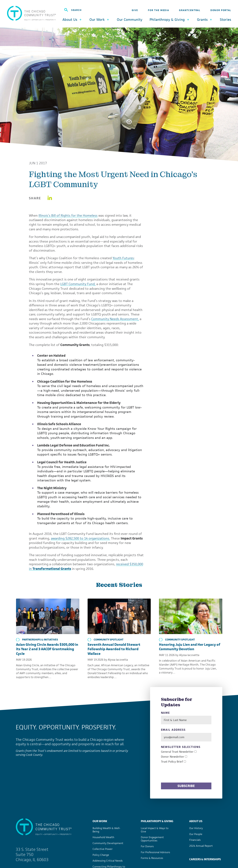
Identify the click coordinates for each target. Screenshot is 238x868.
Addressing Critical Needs (108, 861)
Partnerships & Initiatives (37, 640)
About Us (196, 821)
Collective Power (103, 849)
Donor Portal (221, 10)
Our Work (100, 821)
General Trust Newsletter (177, 752)
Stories (225, 20)
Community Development (108, 843)
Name (166, 713)
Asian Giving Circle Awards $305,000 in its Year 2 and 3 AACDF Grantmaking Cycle (47, 649)
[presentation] (186, 773)
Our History (196, 828)
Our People (196, 834)
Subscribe (186, 786)
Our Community (130, 20)
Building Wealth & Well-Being (106, 830)
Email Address (173, 730)
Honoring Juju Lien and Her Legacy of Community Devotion (190, 647)
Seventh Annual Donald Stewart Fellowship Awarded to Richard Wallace (114, 649)
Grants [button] (205, 20)
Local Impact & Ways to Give (155, 830)
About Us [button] (72, 20)
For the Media (158, 10)
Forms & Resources (152, 858)
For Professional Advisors (155, 852)
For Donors (147, 846)
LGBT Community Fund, (78, 284)
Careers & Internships (205, 859)
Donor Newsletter (173, 757)
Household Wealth (103, 837)
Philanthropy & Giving (157, 821)
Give (135, 10)
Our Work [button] (99, 20)
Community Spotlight (106, 640)
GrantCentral (190, 10)
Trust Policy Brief (172, 762)
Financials (195, 840)
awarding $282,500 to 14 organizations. (80, 538)
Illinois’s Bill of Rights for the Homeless (68, 215)
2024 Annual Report (201, 846)
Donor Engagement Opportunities (152, 839)
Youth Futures (123, 258)
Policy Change (101, 855)
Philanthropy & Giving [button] (170, 20)
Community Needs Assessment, (115, 319)
